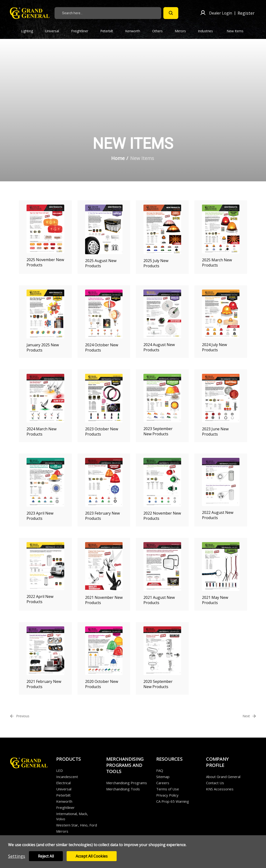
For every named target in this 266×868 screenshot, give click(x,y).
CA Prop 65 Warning (173, 801)
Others (160, 31)
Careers (163, 783)
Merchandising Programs (127, 783)
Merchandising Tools (123, 789)
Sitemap (163, 777)
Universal (55, 31)
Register (246, 13)
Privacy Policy (167, 795)
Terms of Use (168, 789)
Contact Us (215, 783)
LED (60, 770)
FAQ (160, 770)
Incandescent (67, 777)
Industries (208, 31)
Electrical (63, 783)
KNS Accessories (220, 789)
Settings (17, 856)
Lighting (30, 31)
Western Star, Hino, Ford (77, 825)
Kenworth (135, 31)
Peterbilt (109, 31)
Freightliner (82, 31)
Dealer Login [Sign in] (221, 13)
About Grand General (223, 777)
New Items (235, 31)
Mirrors (183, 31)
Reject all (46, 856)
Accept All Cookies (92, 856)
